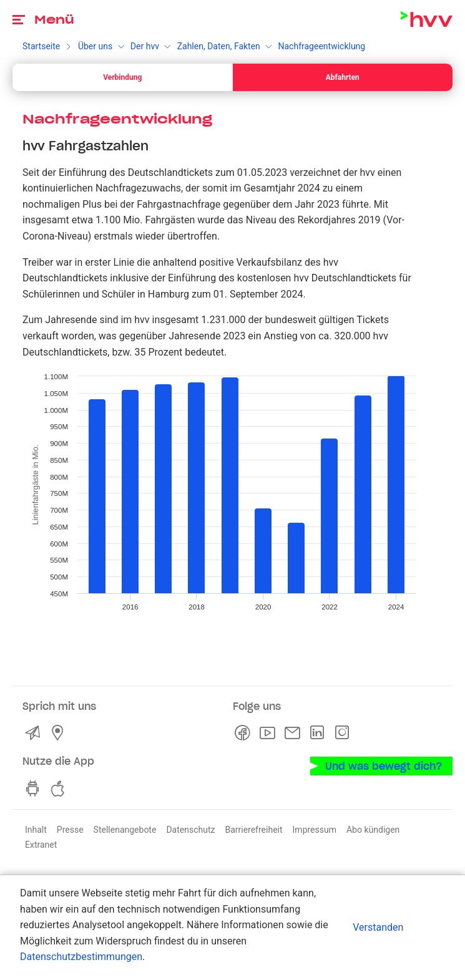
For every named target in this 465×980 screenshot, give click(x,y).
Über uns (95, 46)
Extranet (41, 845)
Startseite (41, 46)
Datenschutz (190, 830)
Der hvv (145, 46)
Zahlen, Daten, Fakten (219, 46)
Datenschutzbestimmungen (81, 957)
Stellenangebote (125, 830)
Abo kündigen (373, 830)
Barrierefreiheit (253, 830)
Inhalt (36, 830)
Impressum (315, 830)
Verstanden (378, 927)
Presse (70, 830)
